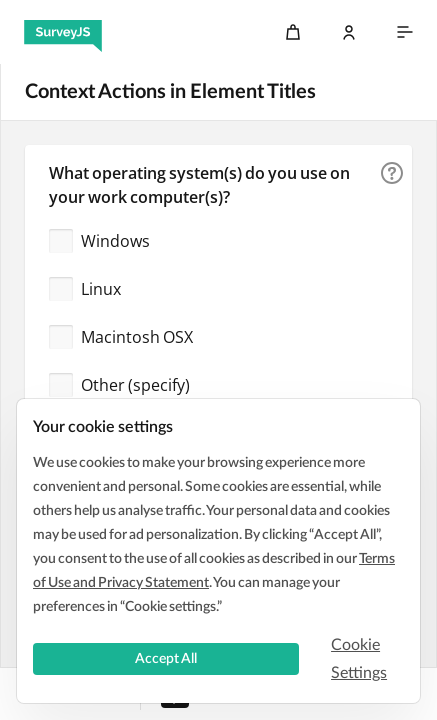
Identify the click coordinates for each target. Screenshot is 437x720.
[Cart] (293, 32)
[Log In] (349, 32)
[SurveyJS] (63, 32)
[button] (392, 173)
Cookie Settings (359, 659)
